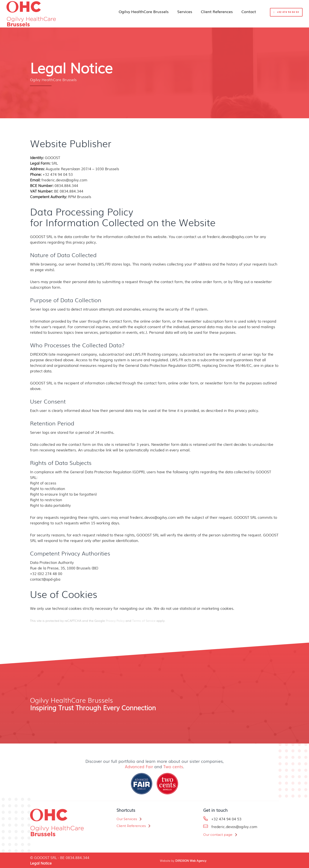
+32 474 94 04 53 (226, 819)
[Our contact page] (220, 835)
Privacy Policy (115, 621)
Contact (249, 11)
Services (185, 11)
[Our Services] (129, 819)
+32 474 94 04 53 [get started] (286, 12)
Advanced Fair (139, 766)
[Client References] (133, 826)
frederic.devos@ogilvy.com (234, 826)
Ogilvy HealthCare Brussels (144, 11)
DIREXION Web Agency (191, 860)
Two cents (173, 766)
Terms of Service (144, 621)
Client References (217, 11)
